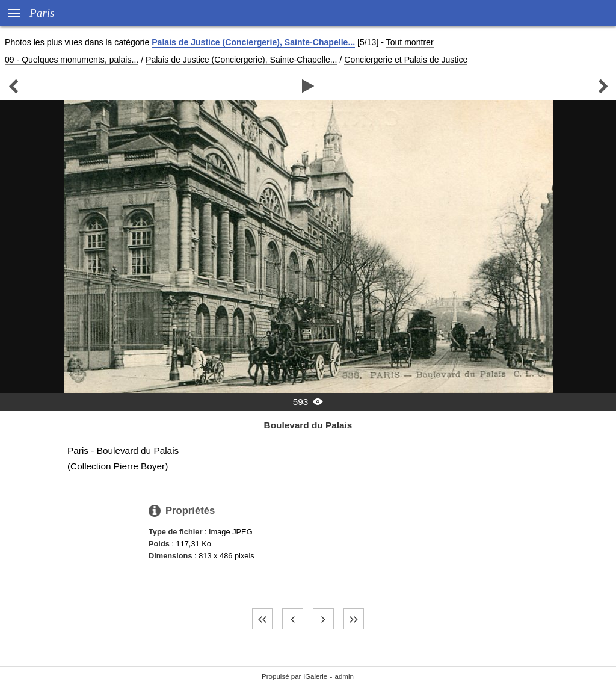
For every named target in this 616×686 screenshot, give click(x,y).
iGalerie (316, 676)
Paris (42, 13)
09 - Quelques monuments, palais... (72, 60)
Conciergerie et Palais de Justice (406, 60)
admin (344, 676)
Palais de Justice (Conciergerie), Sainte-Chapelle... (253, 42)
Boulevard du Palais (308, 425)
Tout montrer (410, 42)
